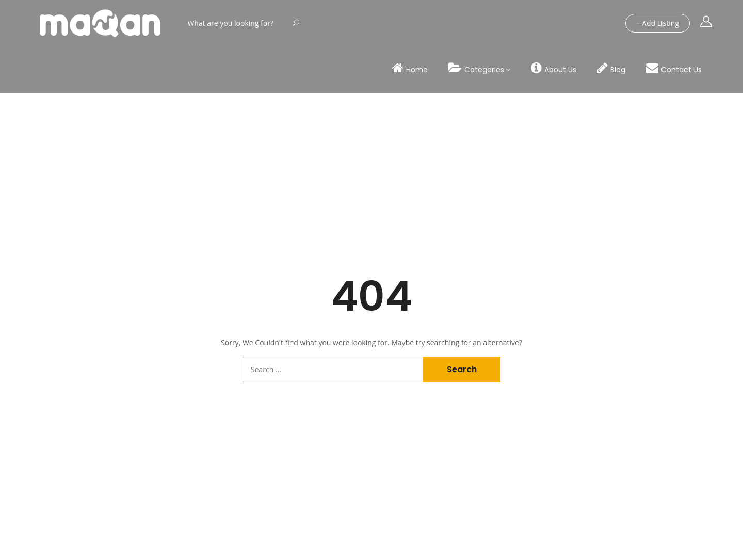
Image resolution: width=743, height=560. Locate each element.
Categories (476, 68)
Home (410, 68)
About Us (554, 68)
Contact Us (674, 68)
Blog (611, 68)
